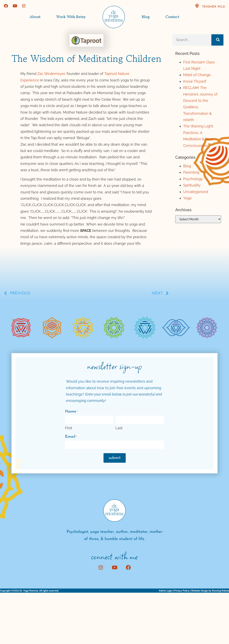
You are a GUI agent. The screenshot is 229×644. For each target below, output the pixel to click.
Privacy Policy (182, 591)
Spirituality (192, 185)
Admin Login (166, 591)
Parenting (191, 172)
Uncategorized (196, 192)
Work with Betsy (71, 17)
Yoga (187, 198)
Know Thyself (195, 81)
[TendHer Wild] (197, 6)
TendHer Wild (214, 7)
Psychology (193, 179)
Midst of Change (197, 75)
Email (71, 437)
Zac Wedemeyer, (51, 74)
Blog (146, 17)
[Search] (217, 40)
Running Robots (220, 591)
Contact (172, 17)
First (69, 428)
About (35, 17)
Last (119, 428)
